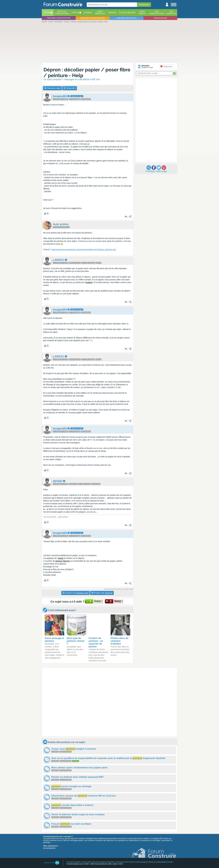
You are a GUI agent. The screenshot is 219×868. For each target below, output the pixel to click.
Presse (133, 862)
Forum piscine (160, 18)
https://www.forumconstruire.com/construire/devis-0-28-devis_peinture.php (84, 249)
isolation (89, 282)
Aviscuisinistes (171, 13)
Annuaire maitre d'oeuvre (93, 18)
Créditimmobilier (100, 13)
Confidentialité (160, 862)
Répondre (70, 88)
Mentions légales (99, 862)
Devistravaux (142, 13)
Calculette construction (115, 862)
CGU (127, 862)
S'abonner (166, 66)
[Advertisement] (109, 42)
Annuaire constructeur (59, 18)
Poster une (102, 593)
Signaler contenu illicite (83, 862)
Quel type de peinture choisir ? (76, 641)
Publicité (150, 862)
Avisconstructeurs (157, 13)
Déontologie (141, 862)
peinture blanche (63, 561)
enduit (61, 558)
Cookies (170, 862)
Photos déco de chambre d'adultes (119, 641)
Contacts (70, 862)
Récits (62, 13)
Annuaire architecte (126, 18)
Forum (47, 13)
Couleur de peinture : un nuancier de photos (96, 642)
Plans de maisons (127, 13)
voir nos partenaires (49, 848)
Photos (75, 13)
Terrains (112, 13)
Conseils (88, 13)
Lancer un (75, 593)
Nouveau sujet (52, 88)
